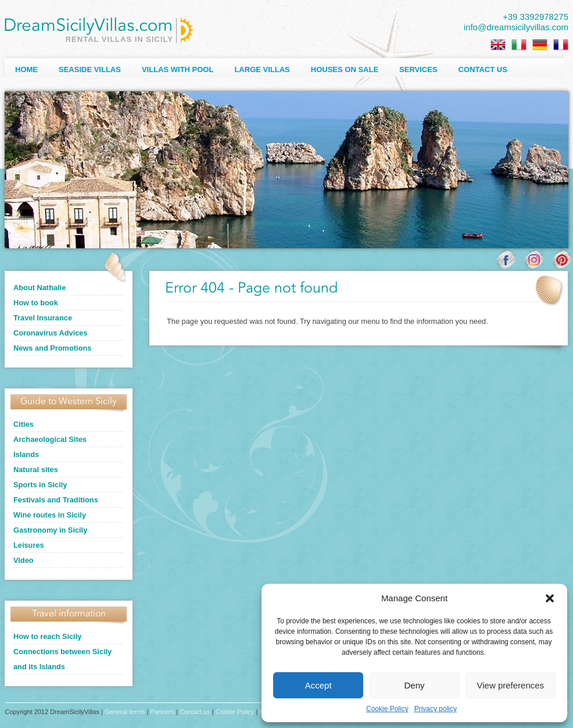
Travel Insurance (43, 318)
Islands (26, 454)
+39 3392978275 (536, 17)
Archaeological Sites (50, 439)
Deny (414, 685)
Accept (318, 685)
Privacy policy (436, 709)
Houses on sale (345, 69)
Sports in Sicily (40, 485)
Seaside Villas (90, 69)
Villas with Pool (178, 69)
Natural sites (36, 470)
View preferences (511, 685)
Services (418, 69)
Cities (24, 424)
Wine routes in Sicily (50, 515)
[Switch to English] (498, 45)
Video (24, 560)
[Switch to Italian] (519, 45)
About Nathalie (40, 288)
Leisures (29, 545)
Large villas (262, 69)
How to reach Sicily (47, 636)
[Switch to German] (540, 45)
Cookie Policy (387, 709)
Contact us (483, 69)
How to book (36, 303)
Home (26, 69)
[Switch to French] (561, 45)
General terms (125, 712)
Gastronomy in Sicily (50, 530)
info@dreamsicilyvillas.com (516, 27)
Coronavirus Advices (51, 333)
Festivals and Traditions (56, 500)
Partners (163, 712)
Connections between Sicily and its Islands (62, 659)
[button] (550, 598)
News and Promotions (52, 348)
